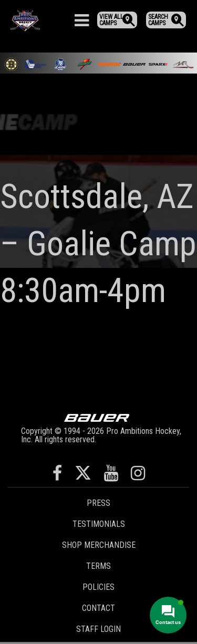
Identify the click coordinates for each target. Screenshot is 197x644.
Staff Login (98, 629)
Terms (98, 566)
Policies (98, 587)
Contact (98, 608)
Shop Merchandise (99, 545)
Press (98, 503)
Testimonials (99, 524)
